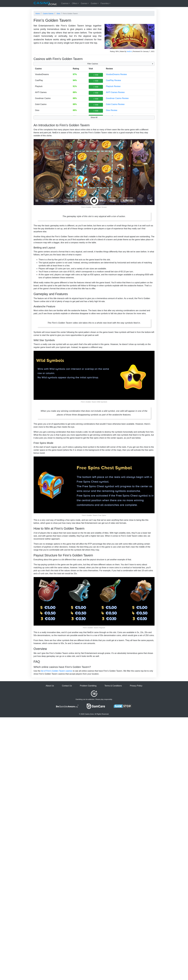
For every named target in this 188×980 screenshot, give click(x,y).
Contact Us (67, 686)
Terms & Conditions (113, 686)
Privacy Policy (136, 686)
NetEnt (129, 51)
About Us (50, 686)
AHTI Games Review (115, 92)
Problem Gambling (88, 686)
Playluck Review (113, 86)
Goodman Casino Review (117, 98)
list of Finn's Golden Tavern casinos (57, 671)
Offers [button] (75, 3)
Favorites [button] (105, 3)
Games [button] (84, 3)
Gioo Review (112, 110)
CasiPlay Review (113, 80)
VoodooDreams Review (116, 74)
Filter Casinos (93, 64)
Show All (94, 117)
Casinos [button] (65, 3)
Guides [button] (94, 3)
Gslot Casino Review (115, 104)
